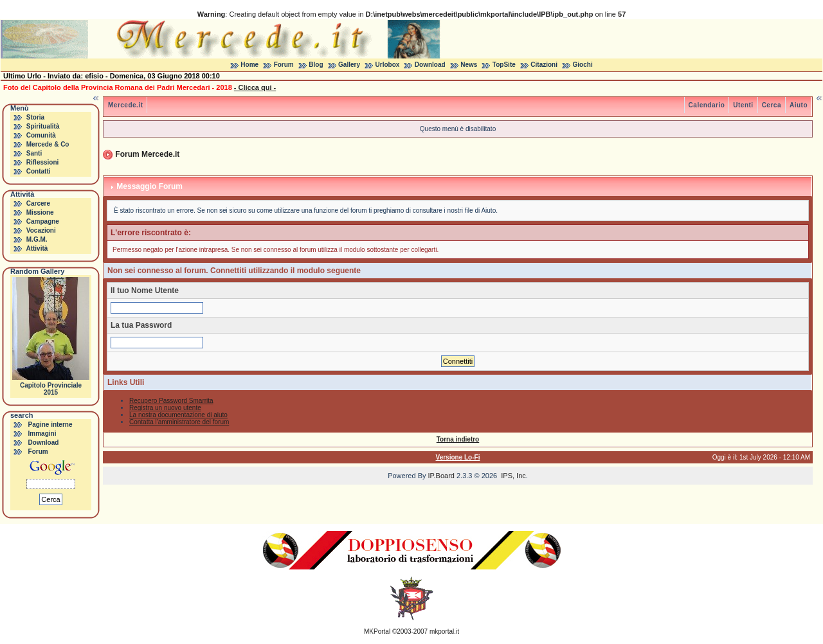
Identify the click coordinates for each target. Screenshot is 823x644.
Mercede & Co (48, 144)
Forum (284, 65)
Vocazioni (41, 230)
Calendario (707, 105)
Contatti (39, 171)
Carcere (38, 203)
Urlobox (388, 65)
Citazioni (544, 65)
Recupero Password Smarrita (171, 401)
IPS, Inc (513, 476)
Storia (35, 117)
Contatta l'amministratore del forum (179, 422)
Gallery (349, 65)
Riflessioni (43, 162)
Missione (40, 212)
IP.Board (441, 476)
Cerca (772, 105)
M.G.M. (37, 239)
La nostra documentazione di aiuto (178, 415)
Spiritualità (43, 126)
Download (430, 65)
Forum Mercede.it (147, 154)
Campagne (43, 221)
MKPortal (377, 631)
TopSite (504, 65)
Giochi (583, 65)
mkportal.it (444, 631)
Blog (316, 65)
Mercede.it (125, 105)
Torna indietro (458, 439)
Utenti (743, 105)
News (469, 65)
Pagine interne (50, 425)
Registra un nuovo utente (165, 408)
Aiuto (799, 105)
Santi (34, 153)
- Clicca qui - (255, 87)
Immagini (42, 434)
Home (249, 65)
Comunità (41, 135)
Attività (37, 248)
